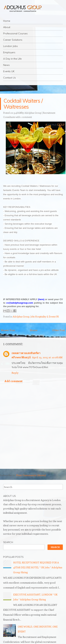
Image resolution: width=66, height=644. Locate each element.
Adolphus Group (21, 316)
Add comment (14, 381)
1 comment (26, 117)
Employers (9, 52)
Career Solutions (13, 40)
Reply (15, 373)
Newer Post (8, 330)
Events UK (9, 71)
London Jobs (10, 46)
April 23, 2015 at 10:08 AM (47, 357)
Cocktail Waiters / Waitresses (23, 104)
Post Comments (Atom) (31, 475)
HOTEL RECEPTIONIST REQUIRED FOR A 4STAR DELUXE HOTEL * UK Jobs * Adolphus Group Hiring (38, 567)
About (7, 27)
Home (7, 21)
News (6, 65)
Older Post (59, 330)
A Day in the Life (12, 59)
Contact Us (10, 78)
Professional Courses (15, 33)
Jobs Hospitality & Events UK (45, 316)
